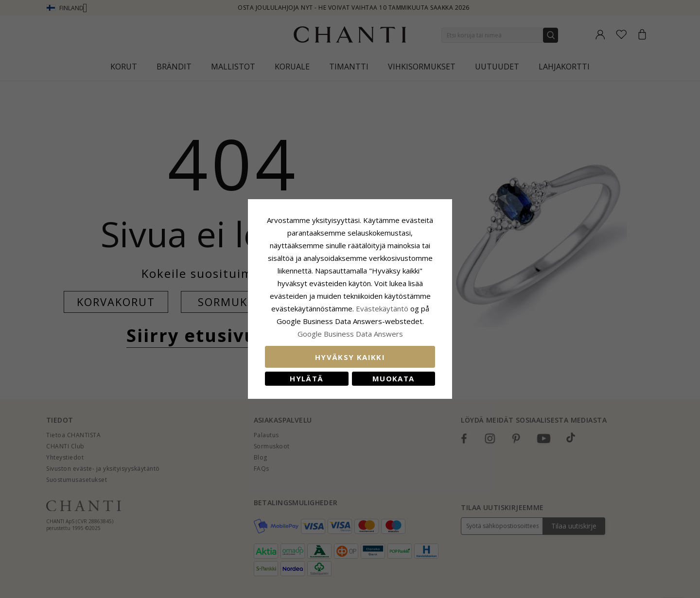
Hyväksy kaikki (350, 357)
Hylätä (306, 378)
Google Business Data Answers (350, 334)
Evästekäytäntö (382, 308)
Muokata (393, 378)
